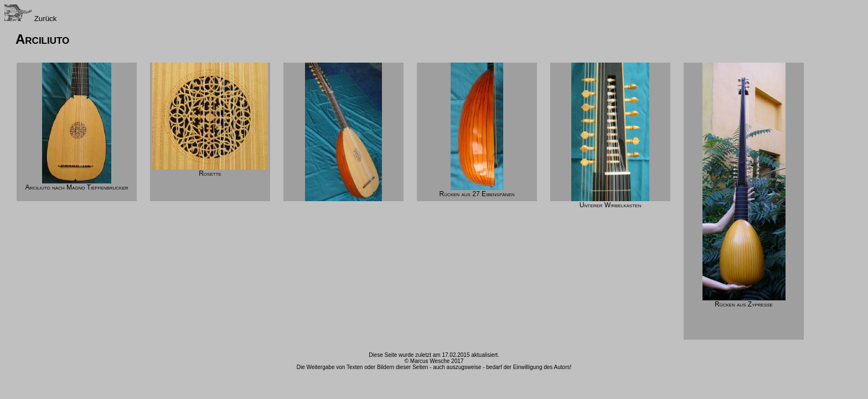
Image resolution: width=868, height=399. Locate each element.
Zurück (30, 19)
